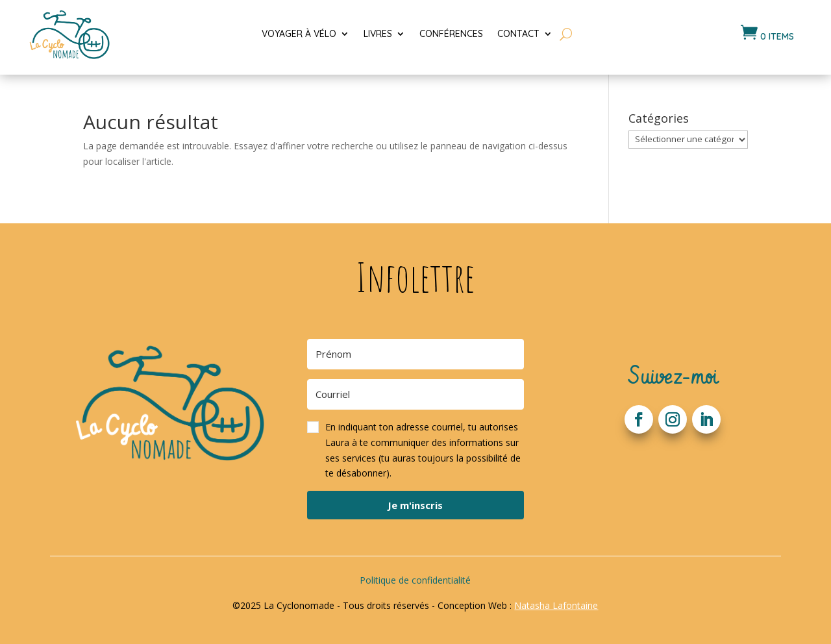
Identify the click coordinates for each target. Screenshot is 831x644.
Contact (518, 34)
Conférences (451, 34)
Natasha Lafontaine (556, 605)
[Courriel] (415, 394)
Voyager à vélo (299, 34)
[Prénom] (415, 354)
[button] (415, 450)
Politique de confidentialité (415, 580)
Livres (378, 34)
